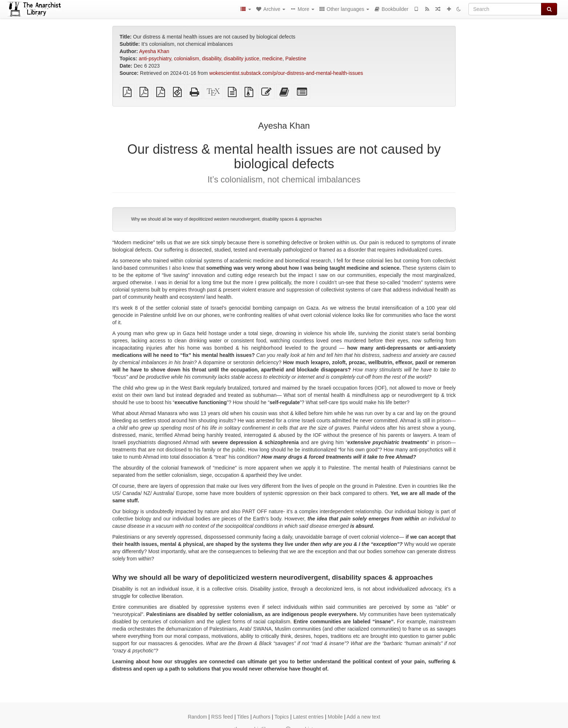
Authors (262, 717)
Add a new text (364, 717)
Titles (243, 717)
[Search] (505, 9)
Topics (282, 717)
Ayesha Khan (154, 51)
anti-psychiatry (155, 59)
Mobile (335, 717)
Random (198, 717)
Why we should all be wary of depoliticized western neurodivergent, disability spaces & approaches (227, 219)
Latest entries (308, 717)
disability (212, 59)
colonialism (187, 59)
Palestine (296, 59)
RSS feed (222, 717)
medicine (272, 59)
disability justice (241, 59)
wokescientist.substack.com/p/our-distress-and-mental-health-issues (286, 73)
